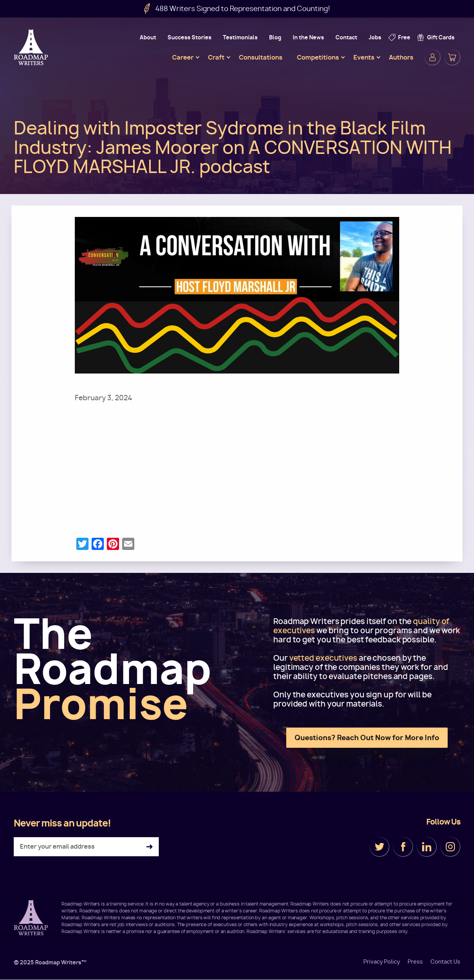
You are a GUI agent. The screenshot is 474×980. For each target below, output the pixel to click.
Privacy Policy (382, 962)
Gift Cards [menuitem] (441, 37)
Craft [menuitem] (216, 57)
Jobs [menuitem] (375, 37)
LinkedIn (427, 847)
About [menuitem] (148, 37)
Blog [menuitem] (275, 37)
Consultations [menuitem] (261, 57)
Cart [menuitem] (452, 57)
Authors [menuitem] (401, 57)
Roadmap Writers (32, 47)
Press (415, 962)
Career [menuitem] (183, 57)
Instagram (450, 847)
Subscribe (149, 847)
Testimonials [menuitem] (240, 37)
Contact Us (445, 962)
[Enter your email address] (86, 847)
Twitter (379, 847)
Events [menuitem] (364, 57)
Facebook (403, 847)
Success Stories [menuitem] (189, 37)
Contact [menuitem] (346, 37)
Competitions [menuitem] (318, 57)
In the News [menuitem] (308, 37)
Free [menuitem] (404, 37)
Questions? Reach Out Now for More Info (367, 738)
